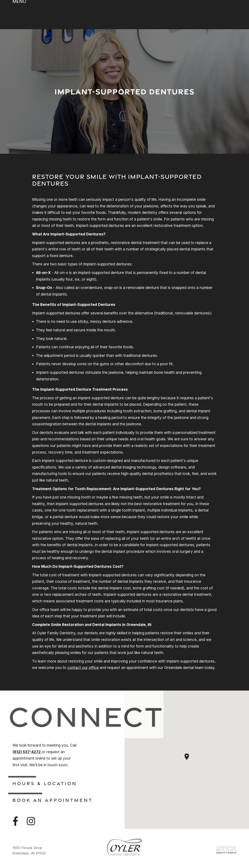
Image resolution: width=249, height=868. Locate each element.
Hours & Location (45, 783)
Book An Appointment (53, 800)
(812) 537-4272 (27, 752)
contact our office (83, 668)
